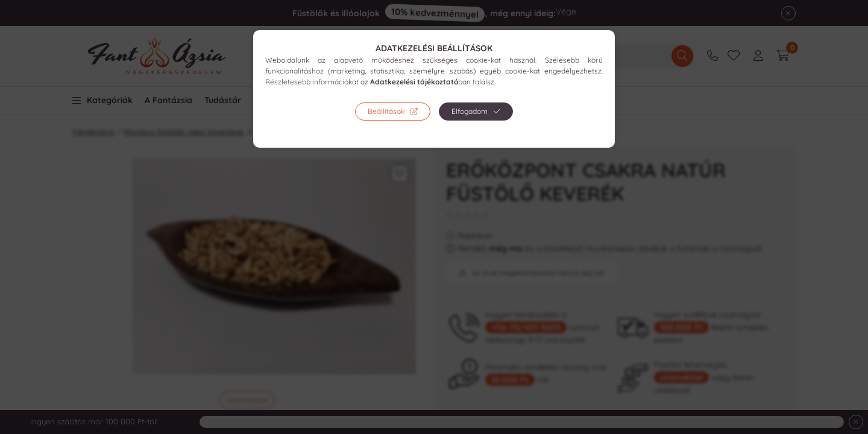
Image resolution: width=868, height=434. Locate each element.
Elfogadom (470, 111)
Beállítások (386, 111)
